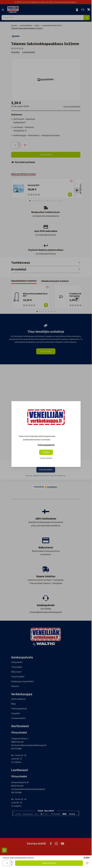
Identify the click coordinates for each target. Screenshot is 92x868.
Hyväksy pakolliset (46, 458)
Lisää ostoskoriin (49, 863)
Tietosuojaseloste (46, 445)
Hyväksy (46, 452)
